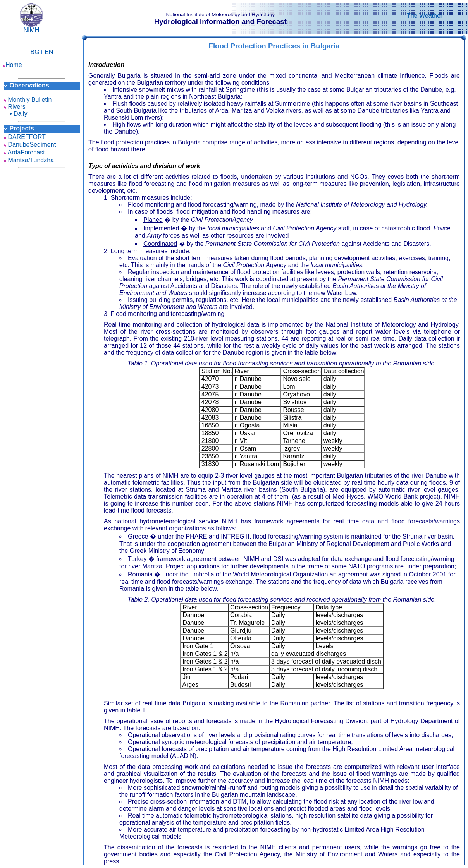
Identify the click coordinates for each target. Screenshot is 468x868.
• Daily (16, 114)
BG (35, 52)
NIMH (31, 27)
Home (13, 65)
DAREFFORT (25, 137)
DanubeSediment (30, 145)
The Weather (425, 16)
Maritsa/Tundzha (29, 160)
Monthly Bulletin (28, 100)
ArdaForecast (24, 152)
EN (49, 52)
